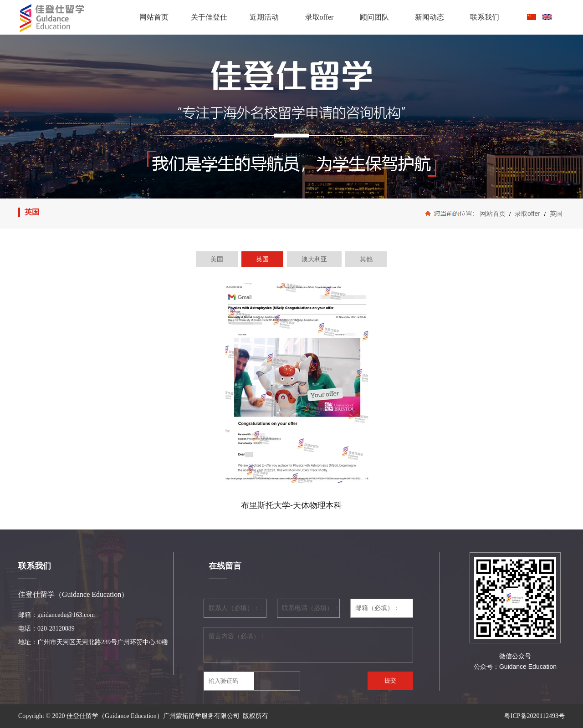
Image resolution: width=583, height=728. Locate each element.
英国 (555, 214)
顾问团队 (374, 17)
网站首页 (154, 17)
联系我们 (485, 17)
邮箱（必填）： (378, 608)
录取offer (320, 17)
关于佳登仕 (209, 17)
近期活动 (264, 17)
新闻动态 (430, 17)
